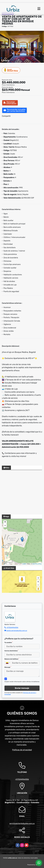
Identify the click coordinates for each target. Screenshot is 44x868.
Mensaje (8, 667)
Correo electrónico (11, 651)
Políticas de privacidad (22, 750)
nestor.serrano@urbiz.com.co (17, 631)
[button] (1, 58)
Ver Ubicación (21, 584)
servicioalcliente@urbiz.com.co (22, 823)
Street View (11, 70)
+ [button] (5, 522)
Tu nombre (9, 642)
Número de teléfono (12, 659)
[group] (22, 47)
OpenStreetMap (37, 564)
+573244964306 (12, 627)
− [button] (5, 526)
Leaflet (24, 564)
